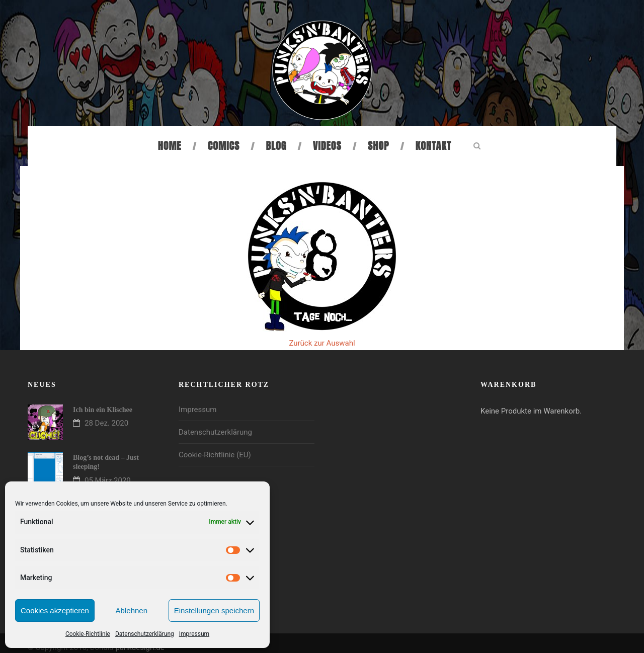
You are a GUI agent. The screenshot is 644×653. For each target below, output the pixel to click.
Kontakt (433, 146)
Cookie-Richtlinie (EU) (215, 455)
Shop (378, 146)
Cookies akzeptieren (55, 610)
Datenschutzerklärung (145, 634)
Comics (224, 146)
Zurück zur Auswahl (322, 343)
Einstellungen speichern (214, 610)
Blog (276, 146)
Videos (327, 146)
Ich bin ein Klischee (103, 410)
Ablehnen (132, 610)
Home (170, 146)
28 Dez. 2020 (106, 423)
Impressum (194, 634)
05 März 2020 (108, 480)
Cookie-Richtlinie (88, 634)
